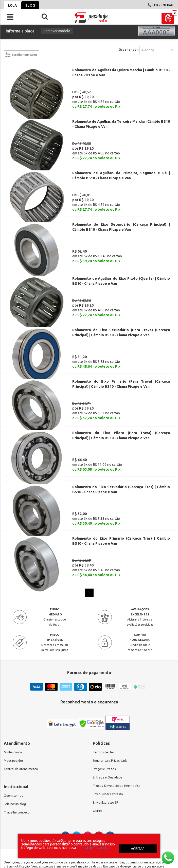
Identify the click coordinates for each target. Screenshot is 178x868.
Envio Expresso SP (105, 747)
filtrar (9, 47)
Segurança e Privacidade (110, 705)
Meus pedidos (14, 705)
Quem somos (13, 740)
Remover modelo (57, 31)
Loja (12, 5)
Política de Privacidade (94, 848)
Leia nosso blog (15, 748)
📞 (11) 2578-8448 (161, 5)
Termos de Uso (103, 696)
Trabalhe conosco (17, 757)
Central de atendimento (21, 713)
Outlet (97, 755)
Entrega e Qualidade (108, 722)
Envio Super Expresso (108, 738)
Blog (30, 5)
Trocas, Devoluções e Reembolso (117, 730)
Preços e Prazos (104, 713)
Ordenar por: (129, 50)
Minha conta (13, 696)
